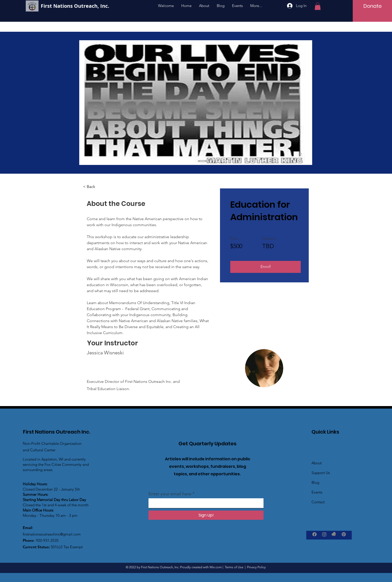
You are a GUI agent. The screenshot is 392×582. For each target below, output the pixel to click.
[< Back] (97, 187)
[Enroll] (265, 267)
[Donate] (373, 6)
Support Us (321, 473)
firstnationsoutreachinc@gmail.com (52, 534)
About (317, 463)
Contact (318, 502)
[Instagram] (324, 534)
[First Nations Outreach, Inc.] (91, 6)
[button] (318, 6)
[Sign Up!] (206, 515)
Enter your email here (170, 494)
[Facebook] (314, 534)
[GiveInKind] (334, 534)
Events (317, 492)
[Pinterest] (344, 534)
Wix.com (216, 567)
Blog (315, 482)
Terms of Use (234, 567)
